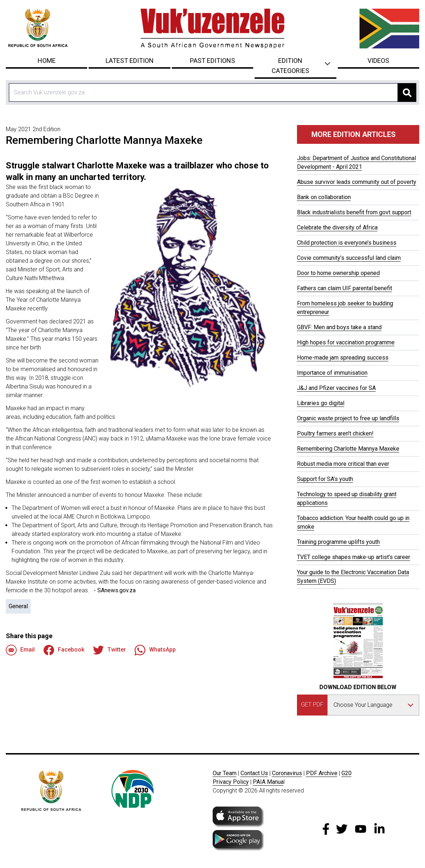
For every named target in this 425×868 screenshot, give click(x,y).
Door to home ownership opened (338, 273)
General (18, 606)
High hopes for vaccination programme (346, 342)
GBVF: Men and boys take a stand (339, 327)
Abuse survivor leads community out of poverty (357, 182)
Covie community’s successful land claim (349, 258)
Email (20, 650)
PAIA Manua (268, 782)
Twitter (109, 650)
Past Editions (212, 61)
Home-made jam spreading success (343, 358)
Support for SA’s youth (325, 479)
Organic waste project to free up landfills (348, 418)
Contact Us (254, 773)
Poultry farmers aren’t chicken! (335, 433)
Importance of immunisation (332, 373)
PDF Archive (322, 773)
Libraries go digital (321, 403)
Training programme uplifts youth (338, 542)
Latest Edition (130, 61)
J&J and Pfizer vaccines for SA (336, 388)
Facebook (64, 650)
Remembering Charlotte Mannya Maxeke (348, 449)
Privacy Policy (231, 782)
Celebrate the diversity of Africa (337, 227)
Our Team (225, 773)
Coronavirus (287, 773)
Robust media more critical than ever (343, 464)
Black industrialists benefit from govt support (354, 212)
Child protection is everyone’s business (347, 243)
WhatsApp (155, 650)
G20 (347, 773)
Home (47, 61)
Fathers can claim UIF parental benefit (345, 288)
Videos (378, 61)
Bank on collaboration (324, 197)
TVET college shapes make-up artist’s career (354, 557)
